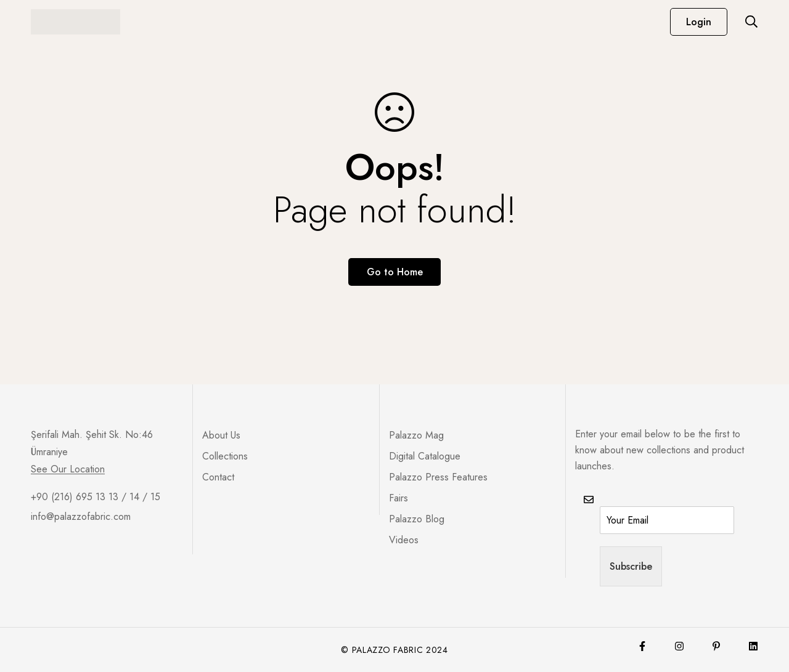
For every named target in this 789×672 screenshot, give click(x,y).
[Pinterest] (716, 646)
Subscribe (631, 566)
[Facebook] (642, 646)
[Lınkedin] (753, 646)
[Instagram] (679, 646)
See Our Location (68, 469)
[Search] (751, 22)
